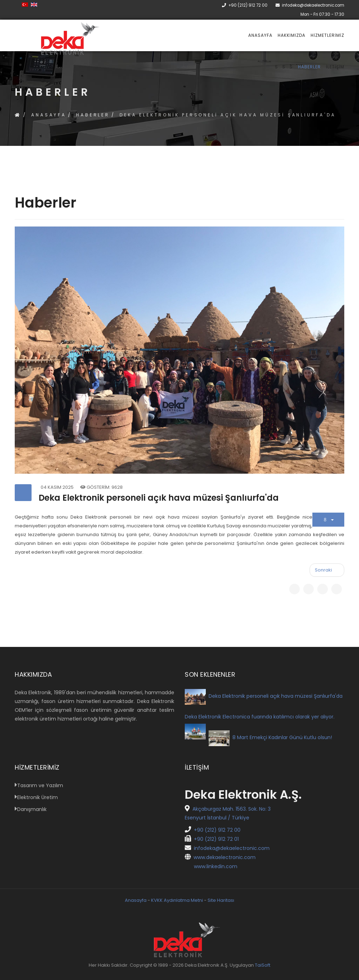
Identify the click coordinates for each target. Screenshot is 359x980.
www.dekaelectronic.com (220, 857)
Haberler (309, 67)
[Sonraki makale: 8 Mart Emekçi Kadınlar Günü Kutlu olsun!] (327, 570)
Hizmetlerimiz (327, 35)
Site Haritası (221, 900)
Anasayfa (260, 35)
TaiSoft (263, 965)
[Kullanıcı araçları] (328, 520)
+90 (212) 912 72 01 (212, 839)
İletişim (335, 67)
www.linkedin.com (211, 866)
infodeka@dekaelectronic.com (313, 5)
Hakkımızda (292, 35)
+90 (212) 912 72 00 (248, 5)
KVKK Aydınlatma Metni (177, 900)
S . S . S (284, 67)
